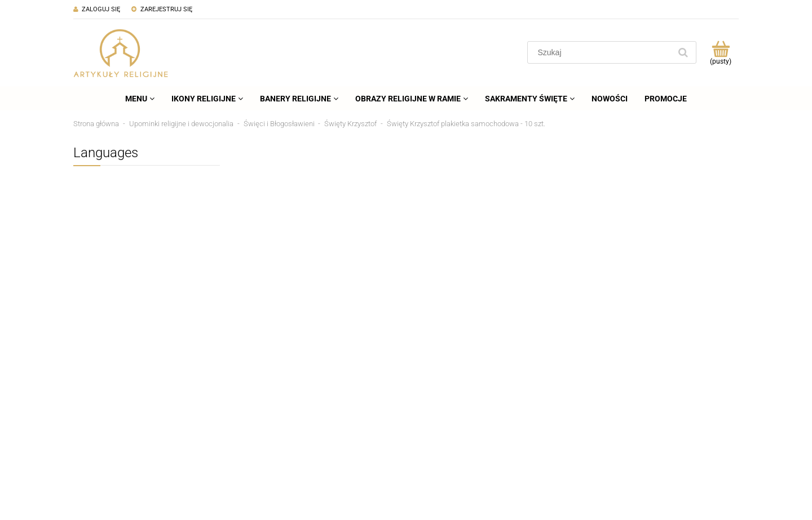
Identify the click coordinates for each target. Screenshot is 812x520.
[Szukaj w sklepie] (601, 52)
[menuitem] (140, 99)
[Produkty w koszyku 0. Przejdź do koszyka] (720, 52)
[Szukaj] (683, 52)
